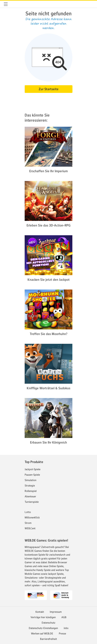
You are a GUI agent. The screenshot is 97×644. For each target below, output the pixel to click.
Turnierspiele (32, 502)
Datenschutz (48, 623)
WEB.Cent (30, 528)
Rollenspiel (31, 491)
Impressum (56, 612)
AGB (64, 617)
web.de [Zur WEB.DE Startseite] (13, 4)
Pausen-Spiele (32, 475)
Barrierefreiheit (48, 639)
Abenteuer (30, 496)
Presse (62, 633)
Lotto (28, 512)
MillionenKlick (32, 517)
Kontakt (40, 612)
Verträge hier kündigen (43, 617)
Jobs (66, 628)
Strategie (30, 486)
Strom (28, 523)
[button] (6, 4)
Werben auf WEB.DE (42, 633)
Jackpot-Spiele (33, 469)
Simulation (30, 480)
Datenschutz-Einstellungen (43, 628)
